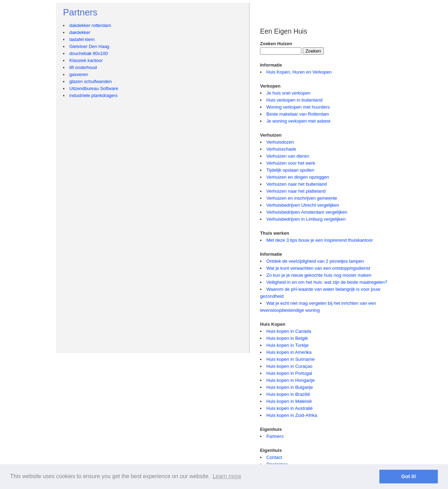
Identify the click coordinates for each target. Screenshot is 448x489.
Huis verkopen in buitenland (294, 100)
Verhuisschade (281, 149)
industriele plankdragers (93, 95)
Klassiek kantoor (86, 60)
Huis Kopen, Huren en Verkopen (299, 72)
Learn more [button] (227, 476)
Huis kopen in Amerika (289, 352)
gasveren (79, 74)
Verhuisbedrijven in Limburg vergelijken (306, 219)
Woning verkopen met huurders (298, 107)
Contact (274, 457)
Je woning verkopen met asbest (298, 121)
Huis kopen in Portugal (289, 373)
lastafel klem (82, 39)
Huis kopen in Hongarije (290, 380)
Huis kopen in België (287, 338)
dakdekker (80, 32)
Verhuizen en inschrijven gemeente (302, 198)
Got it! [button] (409, 476)
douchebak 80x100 (89, 53)
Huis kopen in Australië (289, 408)
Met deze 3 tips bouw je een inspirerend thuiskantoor (320, 240)
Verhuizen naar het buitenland (297, 184)
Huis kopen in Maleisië (289, 401)
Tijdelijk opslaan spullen (290, 170)
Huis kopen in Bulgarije (290, 387)
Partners (275, 436)
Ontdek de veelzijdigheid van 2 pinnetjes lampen (315, 261)
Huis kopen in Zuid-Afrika (292, 415)
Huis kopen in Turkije (288, 345)
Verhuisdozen (280, 142)
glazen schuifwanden (90, 81)
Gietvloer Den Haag (89, 46)
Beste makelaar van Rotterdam (298, 114)
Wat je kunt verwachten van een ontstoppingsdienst (318, 268)
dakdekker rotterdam (90, 25)
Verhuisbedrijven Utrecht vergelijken (303, 205)
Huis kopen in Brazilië (288, 394)
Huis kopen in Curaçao (289, 366)
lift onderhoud (83, 67)
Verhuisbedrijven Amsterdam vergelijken (307, 212)
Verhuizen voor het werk (291, 163)
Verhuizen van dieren (288, 156)
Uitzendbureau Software (94, 88)
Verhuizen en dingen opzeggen (298, 177)
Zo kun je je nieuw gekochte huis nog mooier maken (319, 275)
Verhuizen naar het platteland (296, 191)
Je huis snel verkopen (288, 93)
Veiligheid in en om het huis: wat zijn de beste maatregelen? (327, 282)
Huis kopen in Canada (289, 331)
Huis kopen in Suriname (290, 359)
